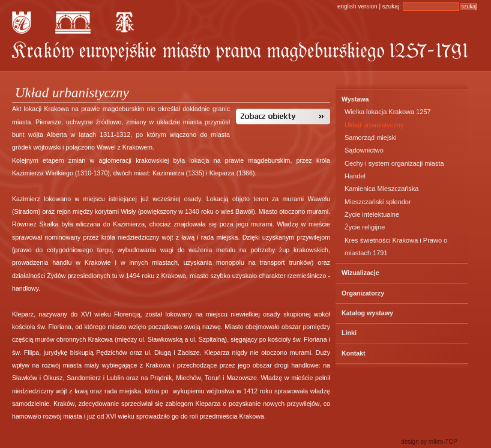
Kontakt (354, 353)
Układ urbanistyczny (374, 125)
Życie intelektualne (372, 214)
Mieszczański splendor (378, 202)
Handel (355, 176)
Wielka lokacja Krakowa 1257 (388, 112)
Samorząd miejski (371, 138)
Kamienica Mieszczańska (382, 189)
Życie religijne (365, 227)
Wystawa (355, 99)
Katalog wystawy (367, 313)
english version (357, 6)
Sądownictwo (364, 150)
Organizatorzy (363, 293)
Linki (349, 333)
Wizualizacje (360, 273)
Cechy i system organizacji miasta (394, 163)
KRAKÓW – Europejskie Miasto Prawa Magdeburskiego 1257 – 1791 (240, 52)
